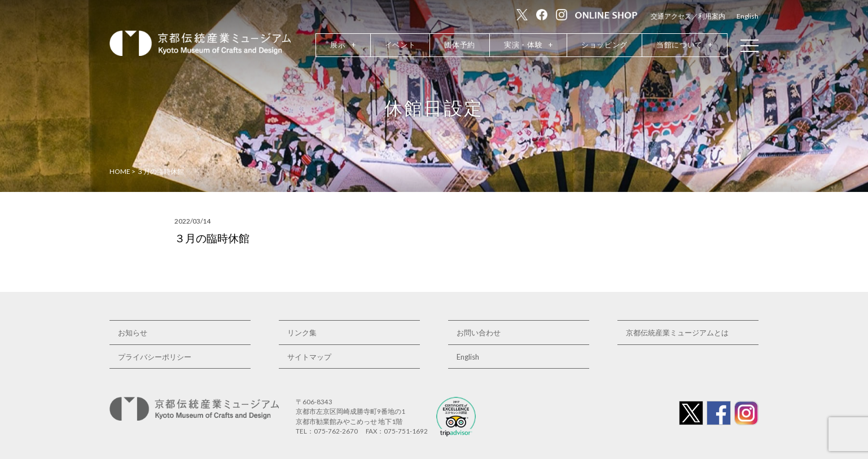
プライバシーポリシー (155, 357)
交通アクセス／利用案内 (688, 16)
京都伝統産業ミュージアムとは (677, 333)
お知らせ (133, 333)
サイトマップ (309, 357)
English (748, 16)
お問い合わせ (479, 333)
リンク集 (302, 333)
